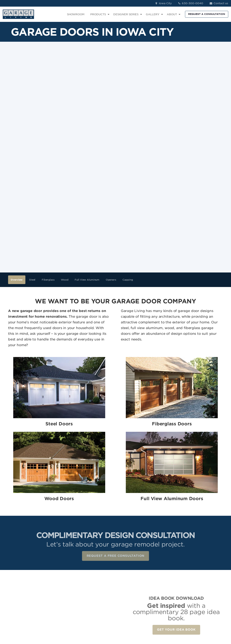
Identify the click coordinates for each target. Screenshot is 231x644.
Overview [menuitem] (17, 164)
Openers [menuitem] (111, 164)
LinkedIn (202, 583)
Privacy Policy (63, 621)
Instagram (204, 578)
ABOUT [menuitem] (172, 14)
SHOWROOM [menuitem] (76, 14)
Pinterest (203, 588)
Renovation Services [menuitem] (132, 599)
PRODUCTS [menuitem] (98, 14)
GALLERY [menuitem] (153, 14)
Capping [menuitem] (128, 164)
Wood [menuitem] (65, 164)
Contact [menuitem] (160, 583)
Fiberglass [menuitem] (48, 164)
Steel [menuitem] (32, 164)
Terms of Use (84, 621)
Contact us (219, 3)
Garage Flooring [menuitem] (129, 573)
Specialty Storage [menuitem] (130, 588)
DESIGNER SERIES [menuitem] (126, 14)
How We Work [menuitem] (165, 594)
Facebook (204, 573)
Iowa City (163, 3)
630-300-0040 (191, 3)
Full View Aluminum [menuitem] (87, 164)
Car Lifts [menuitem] (124, 594)
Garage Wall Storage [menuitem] (132, 583)
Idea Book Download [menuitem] (169, 599)
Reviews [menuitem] (161, 578)
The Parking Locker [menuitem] (131, 604)
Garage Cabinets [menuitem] (130, 578)
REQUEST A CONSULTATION (207, 14)
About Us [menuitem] (161, 588)
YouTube (203, 594)
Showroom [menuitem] (162, 573)
